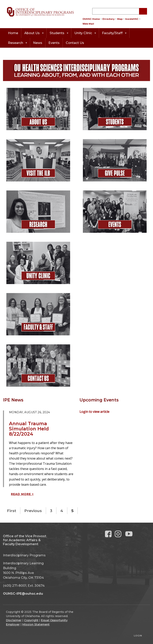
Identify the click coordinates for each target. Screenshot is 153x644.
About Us (34, 33)
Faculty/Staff (114, 33)
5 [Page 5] (72, 511)
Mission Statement (36, 624)
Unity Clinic (85, 33)
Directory (108, 19)
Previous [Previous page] (33, 511)
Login (138, 636)
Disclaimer (14, 620)
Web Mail (88, 24)
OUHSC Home (91, 19)
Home (13, 33)
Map (120, 19)
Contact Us (75, 43)
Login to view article (94, 412)
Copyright (31, 620)
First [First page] (12, 511)
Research (18, 43)
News (38, 43)
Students (59, 33)
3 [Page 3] (51, 511)
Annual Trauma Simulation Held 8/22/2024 (29, 429)
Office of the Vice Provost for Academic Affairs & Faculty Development (25, 540)
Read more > (22, 494)
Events (54, 43)
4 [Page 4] (62, 511)
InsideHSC (132, 19)
